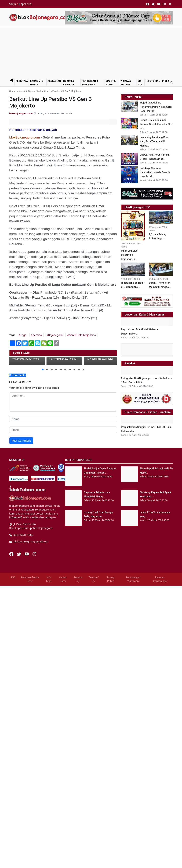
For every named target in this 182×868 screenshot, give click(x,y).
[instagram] (164, 4)
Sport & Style (111, 83)
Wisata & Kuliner (126, 83)
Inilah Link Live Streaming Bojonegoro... (129, 255)
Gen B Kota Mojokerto (82, 335)
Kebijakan (54, 81)
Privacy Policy (111, 579)
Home (12, 91)
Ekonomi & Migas (37, 83)
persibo (37, 335)
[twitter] (153, 4)
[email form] (63, 430)
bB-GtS (140, 83)
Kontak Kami (63, 579)
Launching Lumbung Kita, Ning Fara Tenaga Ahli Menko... (154, 141)
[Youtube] (27, 554)
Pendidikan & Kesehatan (90, 83)
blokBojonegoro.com (21, 113)
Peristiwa (22, 81)
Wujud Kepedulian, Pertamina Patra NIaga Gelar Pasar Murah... (156, 107)
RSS (13, 577)
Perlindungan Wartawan (133, 579)
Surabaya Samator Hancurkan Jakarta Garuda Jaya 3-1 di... (155, 172)
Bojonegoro (55, 335)
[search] (170, 83)
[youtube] (159, 4)
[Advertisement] (91, 52)
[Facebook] (12, 554)
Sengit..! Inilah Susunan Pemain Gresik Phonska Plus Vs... (156, 124)
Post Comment (21, 441)
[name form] (63, 419)
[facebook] (148, 4)
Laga (23, 335)
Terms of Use (94, 579)
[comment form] (63, 402)
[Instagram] (34, 554)
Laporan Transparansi (160, 579)
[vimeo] (170, 4)
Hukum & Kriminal (69, 83)
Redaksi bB (78, 579)
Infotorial (153, 81)
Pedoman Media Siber (30, 579)
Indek (166, 81)
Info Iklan (49, 579)
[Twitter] (19, 554)
